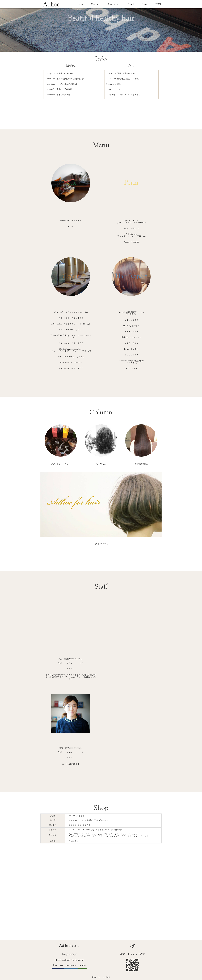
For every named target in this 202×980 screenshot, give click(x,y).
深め (119, 84)
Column (113, 4)
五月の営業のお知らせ (127, 74)
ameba (82, 965)
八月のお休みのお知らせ (67, 84)
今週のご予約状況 (64, 90)
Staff (131, 4)
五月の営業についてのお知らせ (70, 79)
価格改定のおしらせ (65, 74)
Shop (145, 4)
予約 (158, 4)
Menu (94, 4)
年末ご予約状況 (63, 95)
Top (81, 4)
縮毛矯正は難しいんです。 (129, 79)
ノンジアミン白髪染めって (129, 95)
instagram (71, 965)
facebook (58, 965)
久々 (119, 90)
